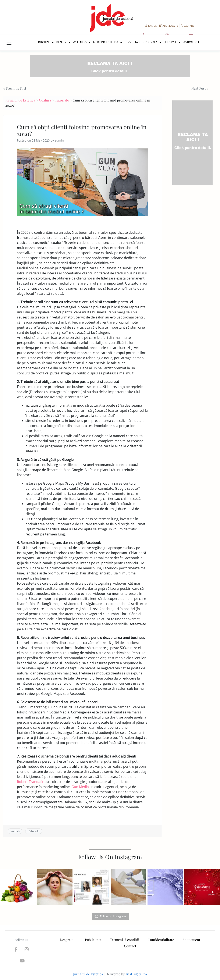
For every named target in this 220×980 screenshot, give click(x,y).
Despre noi (68, 940)
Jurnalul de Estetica (20, 100)
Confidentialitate (161, 940)
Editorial (43, 43)
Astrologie (191, 43)
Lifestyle (170, 43)
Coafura (45, 100)
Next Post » (200, 88)
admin (59, 140)
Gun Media (80, 787)
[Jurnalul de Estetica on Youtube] (21, 961)
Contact (130, 946)
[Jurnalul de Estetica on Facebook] (16, 949)
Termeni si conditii (125, 940)
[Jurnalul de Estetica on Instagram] (26, 949)
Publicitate (93, 940)
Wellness (80, 43)
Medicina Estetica (106, 43)
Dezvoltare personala (141, 43)
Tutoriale (62, 100)
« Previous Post (15, 88)
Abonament (191, 940)
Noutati (15, 831)
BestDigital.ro (136, 974)
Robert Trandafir (30, 782)
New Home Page (29, 43)
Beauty (61, 43)
